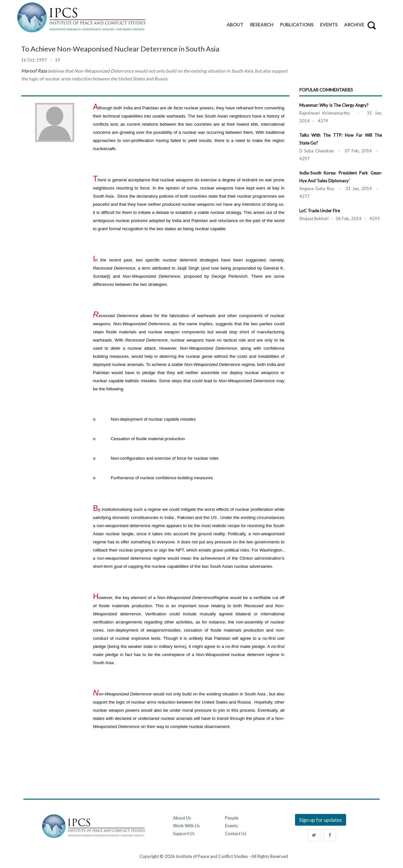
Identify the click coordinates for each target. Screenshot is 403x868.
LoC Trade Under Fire (320, 211)
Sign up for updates (321, 820)
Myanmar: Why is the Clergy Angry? (334, 105)
